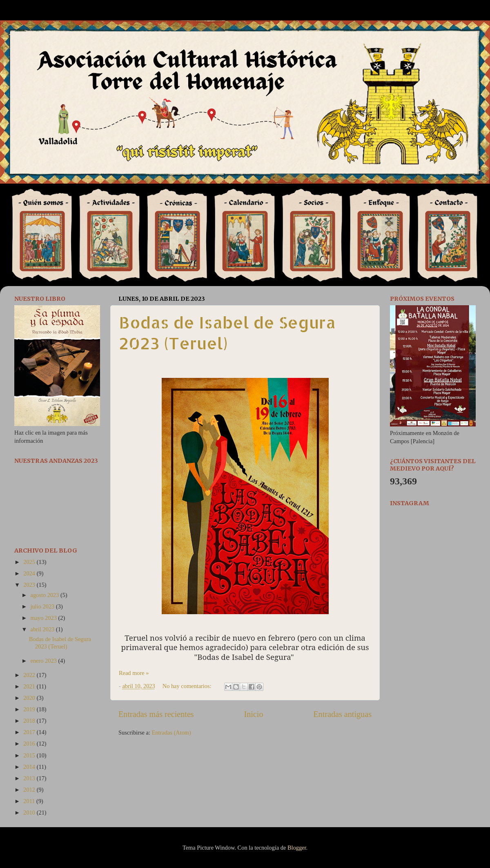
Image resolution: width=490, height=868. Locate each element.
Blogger (297, 848)
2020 (30, 698)
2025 (30, 562)
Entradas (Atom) (171, 733)
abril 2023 (43, 629)
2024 (30, 573)
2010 (30, 813)
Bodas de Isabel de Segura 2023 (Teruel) (227, 333)
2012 (30, 790)
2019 (30, 709)
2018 (30, 721)
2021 (30, 686)
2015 (30, 755)
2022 (30, 675)
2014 (30, 767)
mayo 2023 (45, 618)
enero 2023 (45, 661)
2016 (30, 744)
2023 (30, 585)
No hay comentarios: (188, 686)
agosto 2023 (46, 595)
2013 (30, 778)
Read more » (134, 673)
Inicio (253, 714)
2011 (30, 801)
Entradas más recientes (156, 714)
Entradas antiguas (342, 714)
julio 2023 (43, 606)
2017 (30, 732)
